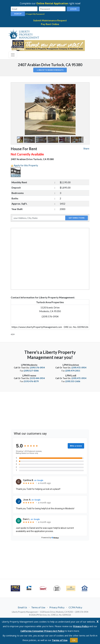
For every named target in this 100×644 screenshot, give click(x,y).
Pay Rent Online (50, 24)
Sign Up (18, 14)
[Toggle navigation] (13, 55)
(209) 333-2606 (73, 381)
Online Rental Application (52, 3)
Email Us (22, 607)
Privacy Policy (57, 607)
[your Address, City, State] (39, 218)
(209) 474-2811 (73, 371)
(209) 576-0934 (37, 367)
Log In (73, 9)
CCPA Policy (75, 607)
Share (86, 148)
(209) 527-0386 (31, 371)
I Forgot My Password (35, 14)
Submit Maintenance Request (50, 20)
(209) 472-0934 (79, 367)
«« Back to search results (50, 70)
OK (74, 640)
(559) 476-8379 (31, 381)
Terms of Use (38, 607)
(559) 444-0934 (37, 378)
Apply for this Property (26, 165)
